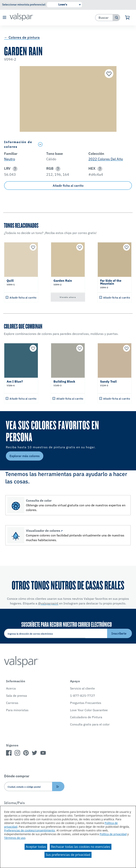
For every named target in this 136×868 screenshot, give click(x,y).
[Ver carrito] (128, 18)
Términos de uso (15, 838)
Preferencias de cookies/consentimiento (30, 830)
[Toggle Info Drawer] (84, 144)
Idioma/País (15, 803)
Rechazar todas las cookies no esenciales (80, 847)
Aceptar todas (36, 847)
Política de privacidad (113, 834)
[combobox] (104, 17)
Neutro (10, 159)
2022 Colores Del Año (106, 159)
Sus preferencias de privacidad (68, 855)
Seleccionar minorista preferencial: (24, 4)
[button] (4, 18)
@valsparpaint (48, 603)
